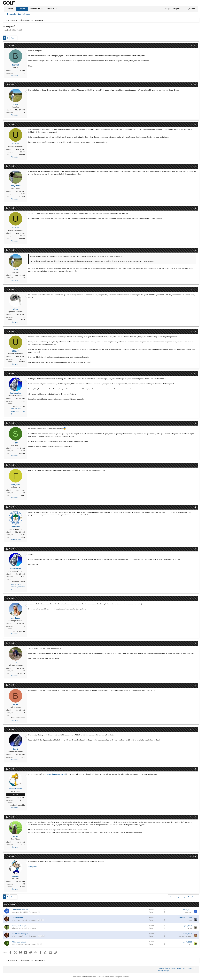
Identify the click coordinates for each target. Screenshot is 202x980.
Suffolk (23, 887)
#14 (195, 599)
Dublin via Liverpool (18, 718)
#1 (195, 45)
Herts (23, 495)
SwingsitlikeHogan (185, 936)
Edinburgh (21, 196)
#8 (195, 332)
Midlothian (21, 673)
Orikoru (14, 920)
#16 (195, 685)
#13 (195, 549)
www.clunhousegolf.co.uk (57, 774)
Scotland (22, 453)
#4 (195, 166)
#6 (195, 250)
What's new (35, 9)
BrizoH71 (15, 928)
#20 (195, 856)
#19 (195, 817)
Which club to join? (19, 942)
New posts (12, 14)
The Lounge (33, 912)
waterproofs (33, 867)
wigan (23, 320)
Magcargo (15, 912)
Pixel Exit (126, 977)
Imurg (190, 920)
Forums (22, 9)
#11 (195, 465)
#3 (195, 124)
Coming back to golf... (20, 926)
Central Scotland (19, 631)
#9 (195, 373)
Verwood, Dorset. (19, 406)
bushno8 (8, 30)
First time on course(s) (20, 910)
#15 (195, 643)
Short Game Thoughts (20, 934)
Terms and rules (164, 968)
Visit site (14, 76)
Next (13, 38)
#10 (195, 423)
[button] (42, 9)
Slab (190, 944)
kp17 (190, 928)
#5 (195, 208)
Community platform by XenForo (94, 977)
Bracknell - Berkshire (18, 805)
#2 (195, 85)
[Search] (191, 9)
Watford (22, 154)
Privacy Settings (164, 971)
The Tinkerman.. (18, 918)
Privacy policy (176, 968)
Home (11, 9)
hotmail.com (16, 540)
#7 (195, 290)
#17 (195, 730)
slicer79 (14, 944)
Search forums (24, 14)
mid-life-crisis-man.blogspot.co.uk (18, 411)
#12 (195, 507)
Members (50, 9)
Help (184, 968)
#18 (195, 769)
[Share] (192, 45)
